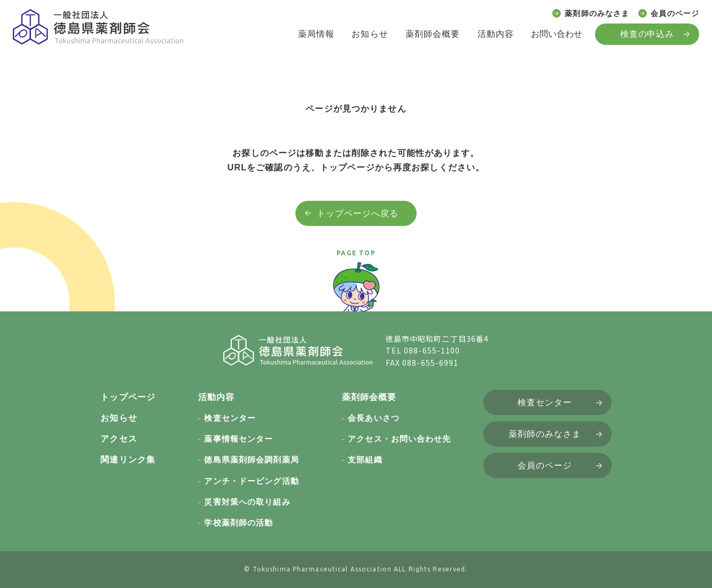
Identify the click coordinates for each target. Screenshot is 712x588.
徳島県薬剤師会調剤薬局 (251, 460)
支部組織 (365, 460)
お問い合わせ (557, 34)
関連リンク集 (128, 460)
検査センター (230, 418)
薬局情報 (316, 34)
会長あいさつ (374, 418)
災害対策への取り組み (247, 502)
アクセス (119, 439)
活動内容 (496, 34)
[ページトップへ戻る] (356, 292)
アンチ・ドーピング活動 (251, 481)
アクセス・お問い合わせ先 (399, 439)
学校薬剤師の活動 (238, 523)
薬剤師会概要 (433, 34)
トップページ (128, 397)
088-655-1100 (432, 350)
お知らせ (370, 34)
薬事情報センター (238, 439)
